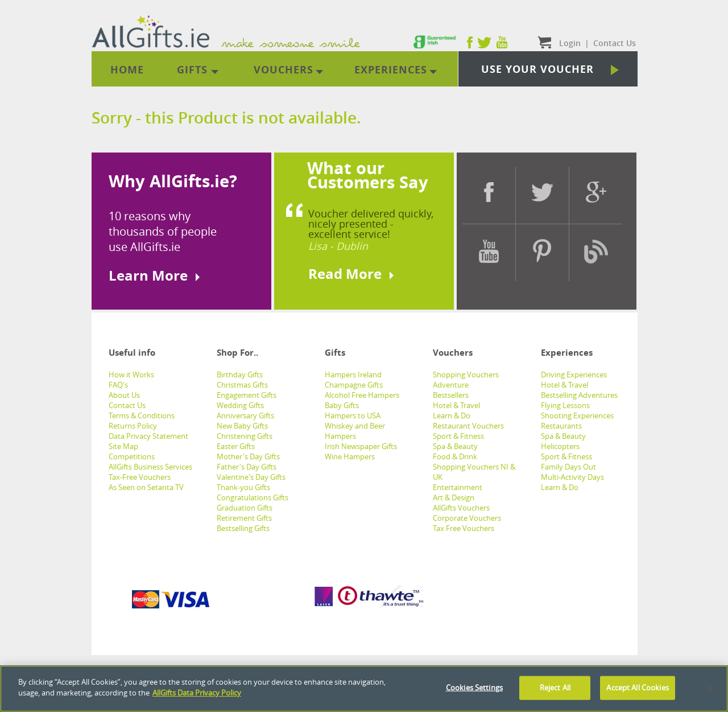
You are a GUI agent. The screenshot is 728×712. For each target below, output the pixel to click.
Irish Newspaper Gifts (361, 446)
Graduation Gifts (245, 508)
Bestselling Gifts (243, 528)
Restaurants (561, 426)
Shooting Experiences (577, 415)
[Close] (710, 689)
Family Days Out (568, 467)
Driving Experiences (574, 374)
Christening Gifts (245, 436)
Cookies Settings (474, 688)
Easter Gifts (236, 446)
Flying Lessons (565, 405)
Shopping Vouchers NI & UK (474, 472)
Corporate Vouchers (467, 518)
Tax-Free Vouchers (140, 477)
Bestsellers (451, 395)
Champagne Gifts (354, 385)
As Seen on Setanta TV (146, 487)
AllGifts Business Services (150, 467)
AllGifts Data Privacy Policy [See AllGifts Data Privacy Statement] (197, 693)
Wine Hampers (350, 456)
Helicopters (560, 446)
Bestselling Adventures (579, 395)
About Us (124, 395)
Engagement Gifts (247, 395)
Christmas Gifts (242, 385)
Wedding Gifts (240, 405)
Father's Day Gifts (247, 467)
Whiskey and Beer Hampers (355, 431)
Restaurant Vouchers (468, 426)
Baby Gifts (342, 405)
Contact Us (127, 405)
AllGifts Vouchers (461, 508)
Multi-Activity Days (572, 477)
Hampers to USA (353, 415)
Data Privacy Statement (148, 436)
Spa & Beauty (455, 446)
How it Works (131, 374)
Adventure (451, 385)
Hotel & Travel (456, 405)
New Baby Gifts (242, 426)
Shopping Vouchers (466, 374)
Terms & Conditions (142, 415)
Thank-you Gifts (243, 487)
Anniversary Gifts (245, 415)
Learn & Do (452, 415)
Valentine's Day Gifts (251, 477)
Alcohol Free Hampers (362, 395)
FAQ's (118, 385)
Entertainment (458, 487)
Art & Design (454, 497)
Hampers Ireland (353, 374)
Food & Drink (455, 456)
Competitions (132, 456)
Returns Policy (133, 426)
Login (570, 43)
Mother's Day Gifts (248, 456)
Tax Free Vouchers (464, 528)
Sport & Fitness (458, 436)
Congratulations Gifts (253, 497)
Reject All (555, 688)
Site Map (123, 446)
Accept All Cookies (637, 688)
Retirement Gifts (244, 518)
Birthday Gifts (240, 374)
